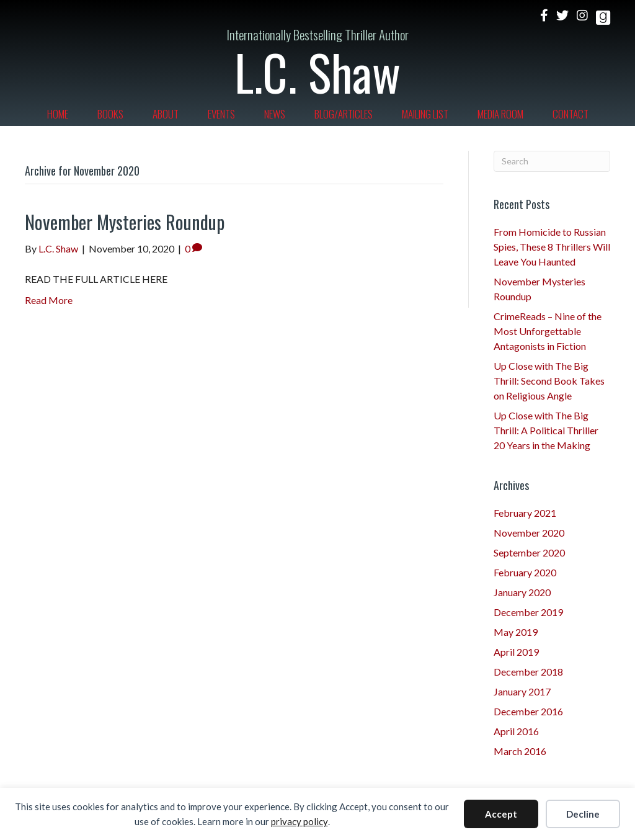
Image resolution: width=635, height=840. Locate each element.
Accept (501, 814)
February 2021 (525, 513)
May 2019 (516, 632)
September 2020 (529, 552)
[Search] (552, 161)
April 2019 (516, 652)
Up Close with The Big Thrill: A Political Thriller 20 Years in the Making (546, 430)
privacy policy (300, 821)
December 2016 (528, 711)
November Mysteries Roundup (125, 222)
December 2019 (528, 612)
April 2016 (516, 731)
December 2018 (528, 672)
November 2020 (529, 533)
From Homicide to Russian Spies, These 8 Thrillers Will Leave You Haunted (552, 247)
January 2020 (522, 592)
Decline (583, 814)
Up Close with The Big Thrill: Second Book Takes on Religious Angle (549, 381)
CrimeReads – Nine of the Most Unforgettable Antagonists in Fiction (548, 331)
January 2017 (522, 691)
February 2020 (525, 572)
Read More (49, 300)
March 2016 (520, 751)
